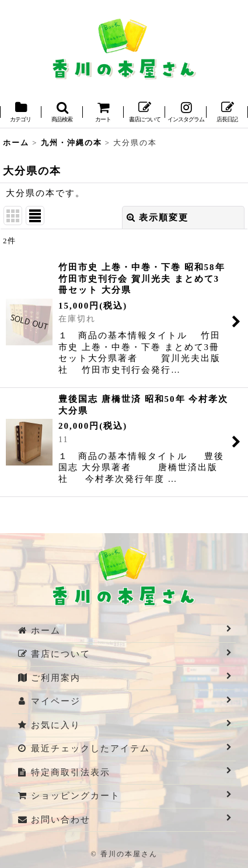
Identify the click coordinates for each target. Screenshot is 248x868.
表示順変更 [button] (158, 218)
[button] (62, 113)
